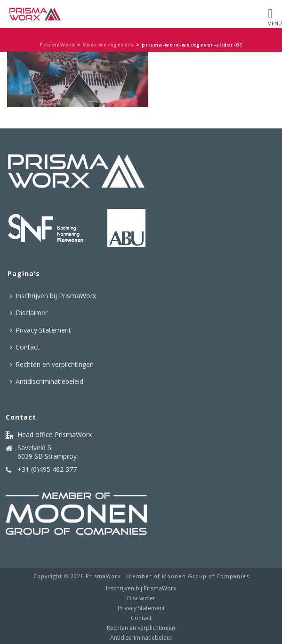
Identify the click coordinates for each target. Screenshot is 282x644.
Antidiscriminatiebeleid (47, 381)
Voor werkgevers (109, 45)
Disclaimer (29, 313)
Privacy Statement (40, 330)
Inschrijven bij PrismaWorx (53, 296)
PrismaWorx (57, 45)
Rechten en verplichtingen (52, 364)
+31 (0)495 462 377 (47, 469)
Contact (25, 347)
